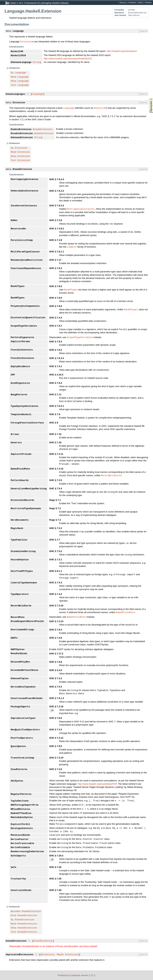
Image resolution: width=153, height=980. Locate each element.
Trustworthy (18, 879)
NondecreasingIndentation (27, 852)
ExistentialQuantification (28, 318)
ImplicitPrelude (21, 454)
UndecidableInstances (25, 191)
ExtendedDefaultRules (25, 670)
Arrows (15, 434)
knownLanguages (15, 94)
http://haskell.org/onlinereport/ (122, 51)
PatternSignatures (23, 338)
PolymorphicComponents (25, 306)
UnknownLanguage (21, 62)
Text (14, 85)
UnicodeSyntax (20, 560)
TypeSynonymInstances (25, 406)
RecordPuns (18, 617)
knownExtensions (16, 941)
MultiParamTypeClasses (25, 252)
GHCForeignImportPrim (25, 805)
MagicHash (17, 528)
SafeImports (18, 856)
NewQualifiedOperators (25, 730)
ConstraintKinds (21, 890)
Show (14, 81)
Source (123, 3)
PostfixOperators (22, 738)
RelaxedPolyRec (20, 662)
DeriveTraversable (23, 843)
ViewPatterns (19, 769)
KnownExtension (42, 129)
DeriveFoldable (20, 848)
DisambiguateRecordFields (27, 621)
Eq (12, 73)
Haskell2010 (18, 56)
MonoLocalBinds (20, 835)
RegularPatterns (21, 794)
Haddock (76, 975)
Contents (132, 3)
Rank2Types (18, 286)
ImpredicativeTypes (23, 718)
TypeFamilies (19, 540)
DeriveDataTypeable (23, 687)
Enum (14, 916)
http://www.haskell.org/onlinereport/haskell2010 (68, 59)
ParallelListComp (22, 240)
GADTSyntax (18, 650)
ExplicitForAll (20, 824)
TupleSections (20, 801)
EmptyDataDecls (20, 367)
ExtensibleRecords (23, 500)
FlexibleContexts (22, 350)
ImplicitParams (20, 342)
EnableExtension (21, 129)
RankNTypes (71, 290)
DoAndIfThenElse (21, 813)
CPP (13, 375)
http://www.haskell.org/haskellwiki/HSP (97, 784)
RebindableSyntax (22, 817)
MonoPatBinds (19, 654)
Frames (148, 3)
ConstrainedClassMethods (27, 698)
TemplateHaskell (21, 415)
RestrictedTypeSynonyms (26, 509)
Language (18, 31)
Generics (16, 443)
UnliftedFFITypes (22, 571)
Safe (14, 867)
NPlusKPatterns (20, 809)
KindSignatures (20, 383)
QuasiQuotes (18, 746)
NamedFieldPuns (20, 469)
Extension (26, 41)
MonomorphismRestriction (27, 260)
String (37, 62)
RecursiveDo (18, 229)
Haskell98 (17, 52)
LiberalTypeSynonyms (24, 583)
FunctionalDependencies (26, 268)
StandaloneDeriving (23, 551)
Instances (15, 68)
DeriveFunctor (20, 839)
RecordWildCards (111, 475)
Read (14, 77)
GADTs (14, 638)
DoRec (14, 220)
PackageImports (20, 707)
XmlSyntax (17, 781)
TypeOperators (20, 594)
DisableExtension (22, 134)
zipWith (72, 247)
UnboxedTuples (20, 679)
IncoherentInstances (24, 206)
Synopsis (148, 98)
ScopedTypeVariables (24, 326)
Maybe (60, 955)
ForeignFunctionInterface (27, 423)
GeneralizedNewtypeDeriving (29, 489)
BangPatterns (19, 395)
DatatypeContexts (22, 828)
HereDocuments (20, 520)
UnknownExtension (22, 138)
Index (140, 3)
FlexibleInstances (23, 358)
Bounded (16, 911)
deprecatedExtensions (20, 955)
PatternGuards (20, 480)
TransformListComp (23, 758)
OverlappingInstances (25, 179)
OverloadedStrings (23, 630)
